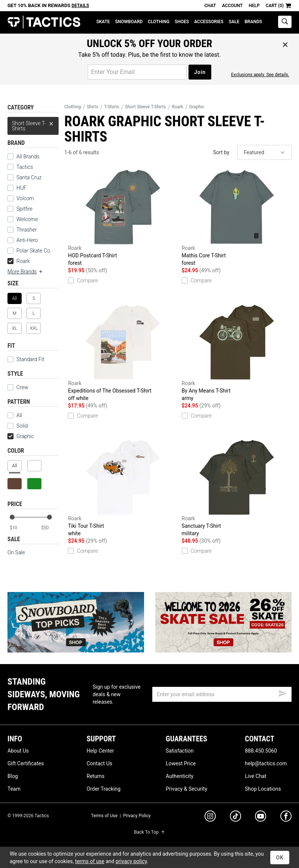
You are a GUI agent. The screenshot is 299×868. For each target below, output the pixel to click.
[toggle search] (285, 22)
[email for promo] (137, 72)
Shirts (92, 107)
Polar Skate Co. (34, 251)
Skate (103, 22)
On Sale (16, 552)
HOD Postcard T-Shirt (123, 218)
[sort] (264, 152)
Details (80, 6)
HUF (21, 188)
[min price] (18, 528)
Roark (19, 261)
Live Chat (256, 776)
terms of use (90, 861)
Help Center (100, 751)
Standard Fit (26, 359)
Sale (234, 22)
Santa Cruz (29, 177)
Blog (13, 776)
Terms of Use (104, 816)
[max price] (50, 528)
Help (254, 6)
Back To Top (149, 832)
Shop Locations (263, 789)
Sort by (221, 152)
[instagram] (210, 817)
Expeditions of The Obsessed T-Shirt (123, 353)
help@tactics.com (266, 763)
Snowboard (129, 22)
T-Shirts (112, 107)
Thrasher (27, 230)
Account (232, 6)
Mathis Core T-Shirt (237, 218)
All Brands (28, 156)
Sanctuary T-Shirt (237, 489)
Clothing (159, 22)
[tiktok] (236, 817)
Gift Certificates (26, 763)
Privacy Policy (137, 816)
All (15, 415)
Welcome (27, 219)
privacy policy (131, 861)
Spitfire (24, 209)
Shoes (182, 22)
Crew (18, 387)
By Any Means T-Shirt (237, 353)
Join (200, 72)
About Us (18, 751)
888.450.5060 (261, 751)
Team (14, 789)
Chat (210, 6)
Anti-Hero (27, 240)
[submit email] (283, 692)
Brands (253, 22)
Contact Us (99, 763)
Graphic (21, 436)
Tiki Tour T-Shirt (123, 489)
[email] (222, 694)
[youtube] (261, 818)
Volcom (25, 198)
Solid (18, 426)
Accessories (209, 22)
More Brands (25, 272)
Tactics (44, 22)
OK (280, 858)
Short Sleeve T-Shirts (33, 124)
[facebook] (286, 818)
